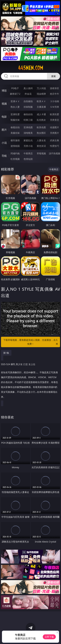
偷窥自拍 (15, 127)
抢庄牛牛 (54, 94)
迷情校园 (15, 146)
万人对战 (41, 88)
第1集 (6, 353)
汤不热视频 (54, 153)
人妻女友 (41, 140)
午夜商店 (28, 153)
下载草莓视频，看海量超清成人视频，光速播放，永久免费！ (31, 342)
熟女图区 (41, 133)
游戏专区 (54, 88)
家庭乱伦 (28, 140)
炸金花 (28, 94)
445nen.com (31, 68)
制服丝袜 (15, 120)
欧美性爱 (54, 114)
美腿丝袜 (15, 133)
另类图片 (54, 133)
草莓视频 (41, 153)
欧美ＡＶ (41, 101)
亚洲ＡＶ (15, 101)
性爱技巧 (54, 146)
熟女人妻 (15, 107)
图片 (4, 130)
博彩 (4, 91)
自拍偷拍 (28, 101)
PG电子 (15, 88)
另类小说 (28, 146)
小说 (4, 143)
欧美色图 (41, 127)
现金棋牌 (41, 94)
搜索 (54, 76)
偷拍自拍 (28, 114)
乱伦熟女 (41, 120)
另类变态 (54, 120)
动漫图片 (54, 127)
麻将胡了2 (15, 94)
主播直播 (41, 107)
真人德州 (28, 88)
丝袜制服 (28, 107)
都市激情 (15, 140)
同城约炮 (15, 153)
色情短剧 (28, 159)
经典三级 (28, 120)
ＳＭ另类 (54, 107)
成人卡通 (41, 114)
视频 (4, 104)
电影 (4, 117)
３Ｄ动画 (54, 101)
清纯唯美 (28, 133)
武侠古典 (54, 140)
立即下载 (49, 637)
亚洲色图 (28, 127)
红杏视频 (15, 159)
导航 (4, 156)
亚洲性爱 (15, 114)
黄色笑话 (41, 146)
